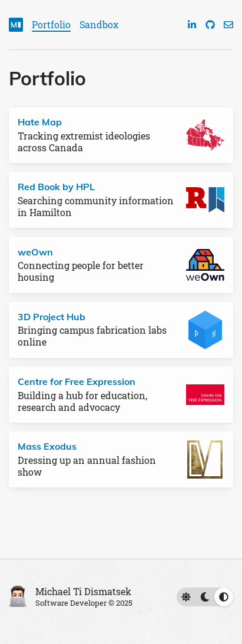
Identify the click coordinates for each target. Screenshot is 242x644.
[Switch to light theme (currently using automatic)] (205, 597)
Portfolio (51, 24)
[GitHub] (210, 25)
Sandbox (99, 24)
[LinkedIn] (192, 25)
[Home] (16, 25)
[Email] (228, 25)
